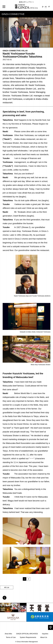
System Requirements (28, 637)
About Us (44, 637)
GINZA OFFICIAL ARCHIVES (27, 634)
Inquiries (45, 634)
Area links (8, 634)
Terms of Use (11, 637)
